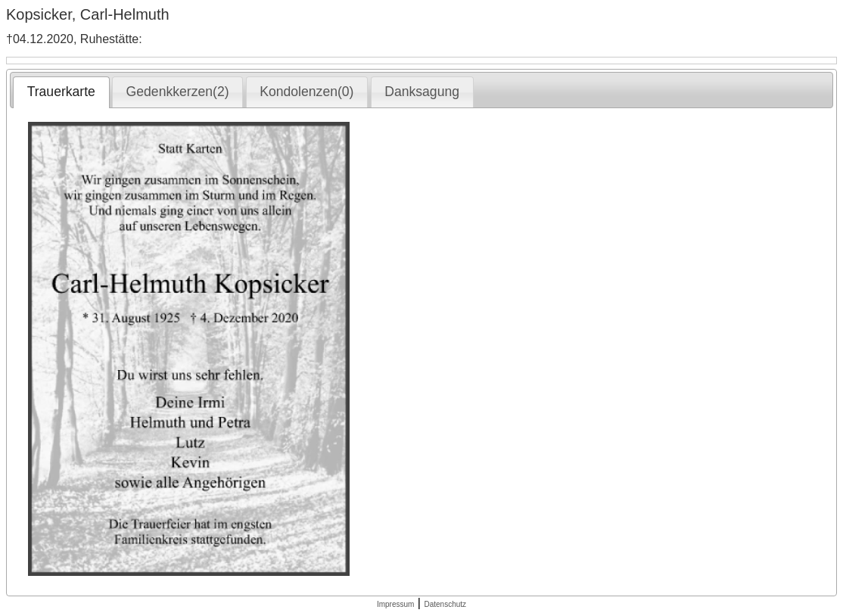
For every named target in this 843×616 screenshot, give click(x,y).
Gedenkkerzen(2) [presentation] (178, 92)
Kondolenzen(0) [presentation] (306, 92)
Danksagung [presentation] (422, 92)
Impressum (395, 604)
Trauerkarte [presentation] (61, 92)
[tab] (61, 92)
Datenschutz (445, 604)
